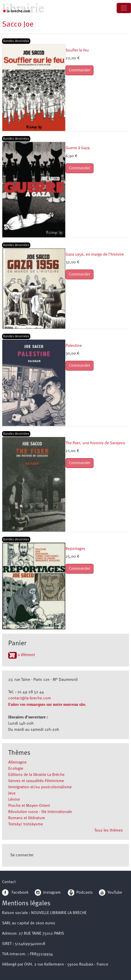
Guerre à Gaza (78, 148)
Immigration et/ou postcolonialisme (40, 787)
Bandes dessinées (16, 41)
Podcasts (80, 893)
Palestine (74, 346)
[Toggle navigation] (124, 8)
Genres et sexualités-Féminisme (36, 781)
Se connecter (22, 855)
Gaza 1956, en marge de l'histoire (95, 255)
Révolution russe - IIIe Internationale (40, 812)
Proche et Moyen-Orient (29, 806)
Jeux (12, 793)
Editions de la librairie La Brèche (36, 775)
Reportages (75, 549)
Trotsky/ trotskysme (26, 824)
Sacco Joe (18, 25)
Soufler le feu (77, 51)
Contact (9, 882)
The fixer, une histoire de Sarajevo (95, 443)
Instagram (48, 893)
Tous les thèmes (109, 831)
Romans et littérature (27, 818)
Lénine (14, 800)
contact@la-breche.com (30, 698)
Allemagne (17, 763)
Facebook (15, 893)
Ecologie (16, 769)
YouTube (115, 893)
